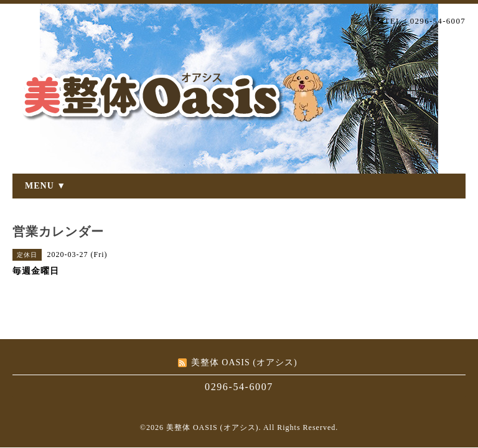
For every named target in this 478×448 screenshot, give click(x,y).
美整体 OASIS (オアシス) (213, 427)
